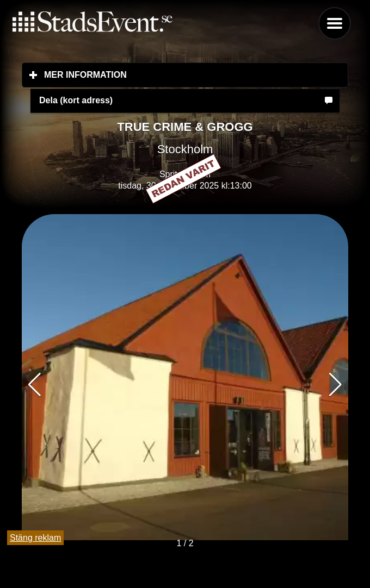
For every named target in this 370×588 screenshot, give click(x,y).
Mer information (150, 74)
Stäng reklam (35, 538)
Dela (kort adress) (76, 100)
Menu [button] (335, 23)
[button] (335, 385)
